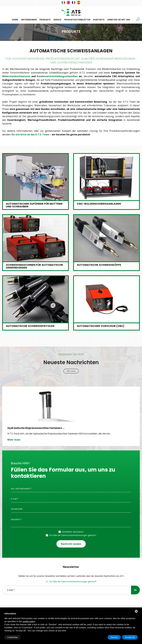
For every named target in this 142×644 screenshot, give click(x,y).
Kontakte (99, 20)
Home (15, 20)
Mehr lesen (14, 440)
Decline (114, 637)
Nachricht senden (71, 543)
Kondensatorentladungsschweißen (57, 76)
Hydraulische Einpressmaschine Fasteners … (36, 428)
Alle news (71, 371)
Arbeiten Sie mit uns (119, 20)
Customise (12, 637)
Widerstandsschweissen (17, 76)
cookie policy (29, 621)
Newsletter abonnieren (73, 532)
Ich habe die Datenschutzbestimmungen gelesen (72, 535)
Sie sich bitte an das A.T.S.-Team (30, 134)
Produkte (45, 20)
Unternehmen (29, 20)
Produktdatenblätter (77, 20)
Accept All (130, 637)
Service (57, 20)
